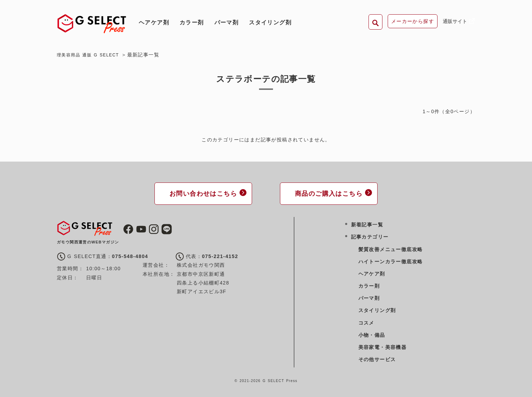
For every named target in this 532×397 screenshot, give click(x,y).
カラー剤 (192, 22)
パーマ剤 (227, 22)
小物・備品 (372, 334)
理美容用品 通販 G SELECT (92, 55)
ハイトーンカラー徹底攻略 (391, 260)
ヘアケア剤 (154, 22)
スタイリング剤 (270, 22)
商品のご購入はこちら (325, 193)
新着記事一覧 (367, 224)
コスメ (366, 321)
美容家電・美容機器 (383, 346)
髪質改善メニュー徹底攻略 (391, 248)
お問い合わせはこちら (200, 193)
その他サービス (377, 358)
